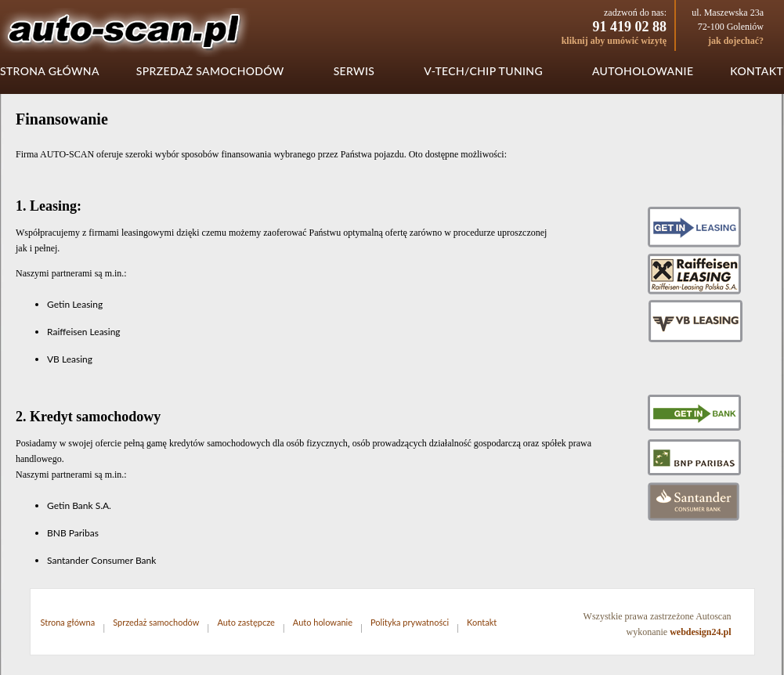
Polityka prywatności (410, 622)
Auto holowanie (323, 622)
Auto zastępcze (246, 622)
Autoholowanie (643, 71)
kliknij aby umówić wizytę (614, 41)
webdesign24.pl (700, 632)
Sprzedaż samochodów (210, 71)
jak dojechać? (736, 41)
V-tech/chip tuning (483, 71)
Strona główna (50, 71)
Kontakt (757, 71)
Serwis (354, 71)
